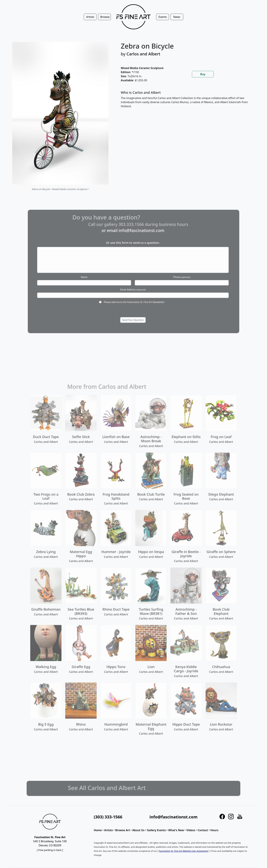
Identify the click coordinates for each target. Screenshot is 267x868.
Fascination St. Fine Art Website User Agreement (183, 851)
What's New (176, 830)
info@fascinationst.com (174, 817)
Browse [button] (105, 17)
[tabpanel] (186, 102)
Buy (203, 74)
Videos (191, 830)
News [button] (177, 17)
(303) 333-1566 (108, 817)
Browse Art (123, 830)
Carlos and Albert (143, 54)
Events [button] (163, 17)
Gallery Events (156, 830)
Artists (109, 830)
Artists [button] (90, 17)
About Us (138, 830)
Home (98, 830)
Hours (214, 830)
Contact (203, 830)
